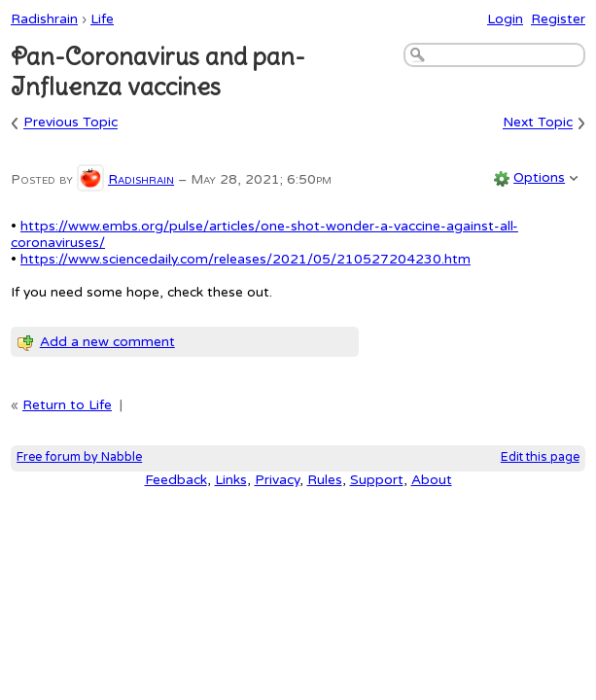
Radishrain (44, 19)
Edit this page (540, 457)
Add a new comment (107, 342)
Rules (325, 480)
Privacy (277, 480)
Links (231, 480)
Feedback (176, 480)
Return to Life (67, 405)
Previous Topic (70, 123)
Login (505, 19)
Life (102, 19)
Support (377, 480)
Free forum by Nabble (79, 457)
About (432, 480)
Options (539, 177)
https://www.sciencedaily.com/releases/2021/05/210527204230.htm (245, 259)
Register (558, 19)
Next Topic (538, 123)
